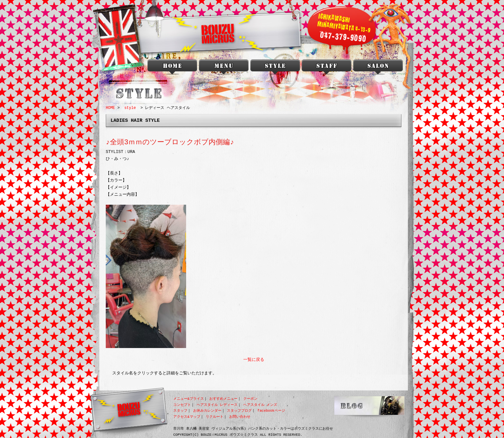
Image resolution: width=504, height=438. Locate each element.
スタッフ (180, 411)
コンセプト (182, 405)
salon (378, 68)
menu (224, 68)
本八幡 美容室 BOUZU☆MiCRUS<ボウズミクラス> (172, 68)
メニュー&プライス (189, 399)
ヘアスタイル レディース (217, 405)
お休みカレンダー (207, 411)
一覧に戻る (254, 360)
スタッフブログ (239, 411)
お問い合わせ (240, 417)
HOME (110, 108)
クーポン (250, 399)
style (275, 68)
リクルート (215, 417)
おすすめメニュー (223, 399)
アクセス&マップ (187, 417)
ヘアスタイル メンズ (260, 405)
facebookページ (271, 411)
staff (327, 68)
